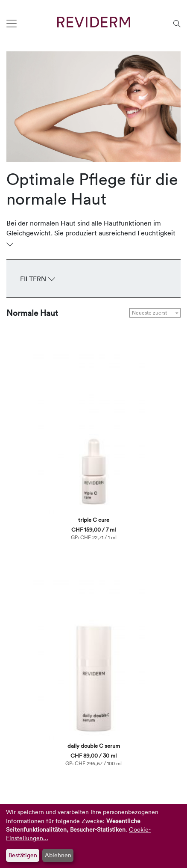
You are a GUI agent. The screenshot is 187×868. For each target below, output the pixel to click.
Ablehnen (58, 855)
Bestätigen (23, 855)
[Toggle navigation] (12, 24)
